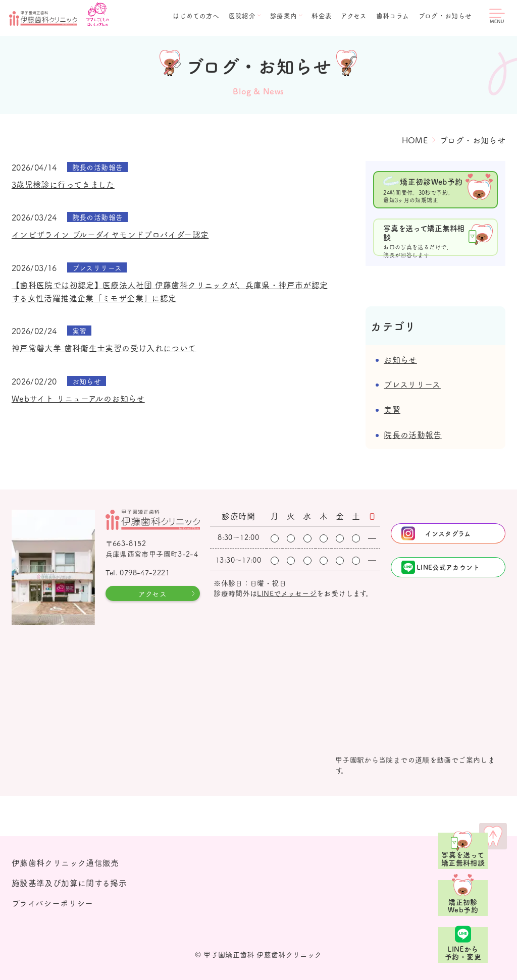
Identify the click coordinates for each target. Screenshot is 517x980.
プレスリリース (412, 384)
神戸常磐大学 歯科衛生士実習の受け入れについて (104, 348)
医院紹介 (242, 16)
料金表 (322, 16)
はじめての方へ (196, 16)
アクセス (354, 16)
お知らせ (400, 359)
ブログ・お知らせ (445, 16)
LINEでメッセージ (287, 593)
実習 (392, 409)
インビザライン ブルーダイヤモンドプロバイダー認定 (110, 234)
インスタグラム (448, 533)
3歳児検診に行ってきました (63, 184)
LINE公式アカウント (448, 567)
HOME (415, 140)
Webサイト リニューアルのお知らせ (78, 398)
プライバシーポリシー (53, 903)
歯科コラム (393, 16)
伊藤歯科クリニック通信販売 (65, 862)
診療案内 (284, 16)
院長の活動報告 (413, 434)
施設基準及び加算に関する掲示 (69, 883)
